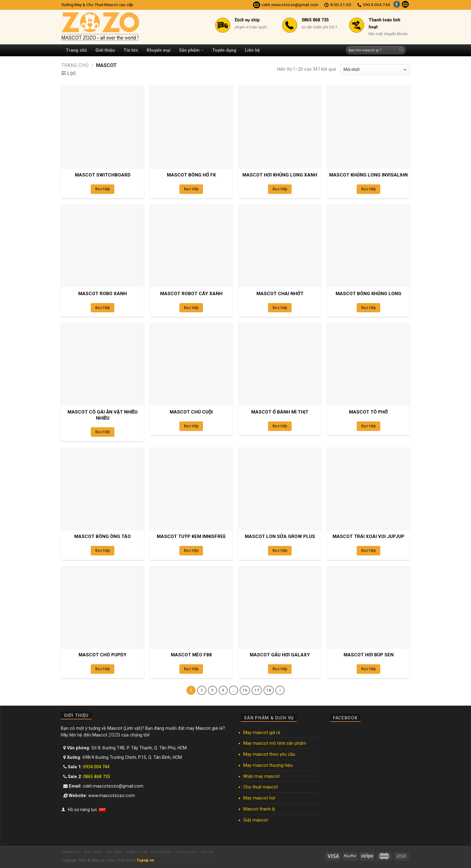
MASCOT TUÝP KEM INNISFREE (191, 536)
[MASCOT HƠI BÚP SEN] (368, 607)
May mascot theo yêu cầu (269, 754)
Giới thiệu (105, 50)
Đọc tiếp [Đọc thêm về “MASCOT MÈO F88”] (191, 669)
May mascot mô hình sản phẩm (275, 743)
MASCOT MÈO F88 (191, 655)
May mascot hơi (259, 798)
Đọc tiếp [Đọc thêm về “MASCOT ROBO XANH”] (103, 308)
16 (245, 690)
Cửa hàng (114, 852)
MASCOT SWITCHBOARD (103, 175)
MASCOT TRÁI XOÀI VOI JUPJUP (368, 536)
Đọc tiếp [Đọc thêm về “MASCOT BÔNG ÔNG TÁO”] (103, 551)
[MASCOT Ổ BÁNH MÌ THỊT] (280, 364)
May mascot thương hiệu (268, 765)
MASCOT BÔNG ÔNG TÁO (103, 536)
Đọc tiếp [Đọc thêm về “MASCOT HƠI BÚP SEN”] (368, 669)
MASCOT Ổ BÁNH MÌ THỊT (280, 412)
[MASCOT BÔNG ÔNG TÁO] (102, 489)
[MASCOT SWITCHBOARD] (102, 127)
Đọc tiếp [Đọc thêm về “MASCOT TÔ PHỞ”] (368, 426)
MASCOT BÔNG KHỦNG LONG (368, 294)
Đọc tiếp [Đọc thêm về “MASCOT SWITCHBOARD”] (103, 189)
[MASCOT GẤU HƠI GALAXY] (280, 607)
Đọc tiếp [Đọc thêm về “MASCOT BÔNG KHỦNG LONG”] (368, 308)
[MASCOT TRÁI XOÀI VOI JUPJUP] (368, 489)
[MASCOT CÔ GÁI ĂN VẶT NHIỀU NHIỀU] (102, 364)
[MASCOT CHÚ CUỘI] (191, 364)
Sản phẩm (191, 50)
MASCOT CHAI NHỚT (280, 294)
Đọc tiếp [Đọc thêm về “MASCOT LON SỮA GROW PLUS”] (280, 551)
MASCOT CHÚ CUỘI (191, 412)
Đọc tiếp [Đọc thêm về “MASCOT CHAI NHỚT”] (280, 308)
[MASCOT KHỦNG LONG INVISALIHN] (368, 127)
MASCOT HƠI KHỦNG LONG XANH (280, 175)
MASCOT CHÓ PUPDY (103, 655)
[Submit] (401, 50)
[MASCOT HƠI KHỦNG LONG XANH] (280, 127)
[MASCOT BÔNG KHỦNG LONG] (368, 246)
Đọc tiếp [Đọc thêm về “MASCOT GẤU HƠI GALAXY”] (280, 669)
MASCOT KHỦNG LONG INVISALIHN (368, 175)
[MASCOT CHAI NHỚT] (280, 246)
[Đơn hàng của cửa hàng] (375, 70)
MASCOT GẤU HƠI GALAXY (280, 655)
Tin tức (131, 50)
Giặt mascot (256, 820)
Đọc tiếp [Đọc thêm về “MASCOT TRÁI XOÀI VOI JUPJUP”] (368, 551)
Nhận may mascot (261, 776)
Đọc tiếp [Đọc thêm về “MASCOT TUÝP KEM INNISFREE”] (191, 551)
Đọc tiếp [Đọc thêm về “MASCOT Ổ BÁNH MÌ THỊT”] (280, 426)
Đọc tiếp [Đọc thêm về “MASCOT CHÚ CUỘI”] (191, 426)
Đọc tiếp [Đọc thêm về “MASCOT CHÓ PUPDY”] (103, 669)
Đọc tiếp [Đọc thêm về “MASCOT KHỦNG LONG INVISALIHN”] (368, 189)
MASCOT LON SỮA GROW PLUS (280, 536)
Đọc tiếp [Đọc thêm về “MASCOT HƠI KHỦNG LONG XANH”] (280, 189)
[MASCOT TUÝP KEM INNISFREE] (191, 489)
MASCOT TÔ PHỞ (368, 412)
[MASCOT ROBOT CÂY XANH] (191, 246)
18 (269, 690)
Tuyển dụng (224, 50)
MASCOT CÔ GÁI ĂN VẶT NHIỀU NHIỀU (103, 415)
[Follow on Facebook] (397, 5)
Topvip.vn (145, 860)
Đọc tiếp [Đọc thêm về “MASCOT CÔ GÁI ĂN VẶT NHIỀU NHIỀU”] (103, 432)
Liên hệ (252, 50)
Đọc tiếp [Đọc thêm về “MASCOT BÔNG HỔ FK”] (191, 189)
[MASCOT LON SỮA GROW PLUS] (280, 489)
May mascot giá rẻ (262, 733)
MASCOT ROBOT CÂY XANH (191, 294)
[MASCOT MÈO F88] (191, 607)
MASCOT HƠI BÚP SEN (369, 655)
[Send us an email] (405, 5)
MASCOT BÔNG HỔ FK (191, 175)
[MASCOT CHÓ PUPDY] (102, 607)
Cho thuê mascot (261, 787)
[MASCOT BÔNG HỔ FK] (191, 127)
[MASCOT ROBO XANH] (102, 246)
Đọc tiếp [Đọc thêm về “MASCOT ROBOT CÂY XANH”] (191, 308)
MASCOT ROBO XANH (103, 294)
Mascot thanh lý (259, 809)
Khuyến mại (159, 50)
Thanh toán (137, 852)
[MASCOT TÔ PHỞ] (368, 364)
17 (257, 690)
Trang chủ (76, 50)
